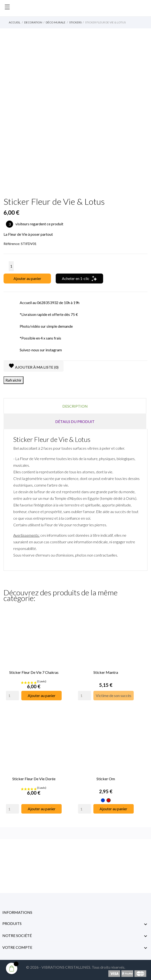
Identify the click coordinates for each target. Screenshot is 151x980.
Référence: (12, 244)
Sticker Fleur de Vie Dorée (34, 777)
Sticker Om (106, 777)
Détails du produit (75, 421)
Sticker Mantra (106, 672)
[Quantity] (12, 695)
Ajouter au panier (27, 278)
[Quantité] (11, 266)
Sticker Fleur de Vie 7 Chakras (34, 672)
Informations (17, 911)
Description (75, 406)
